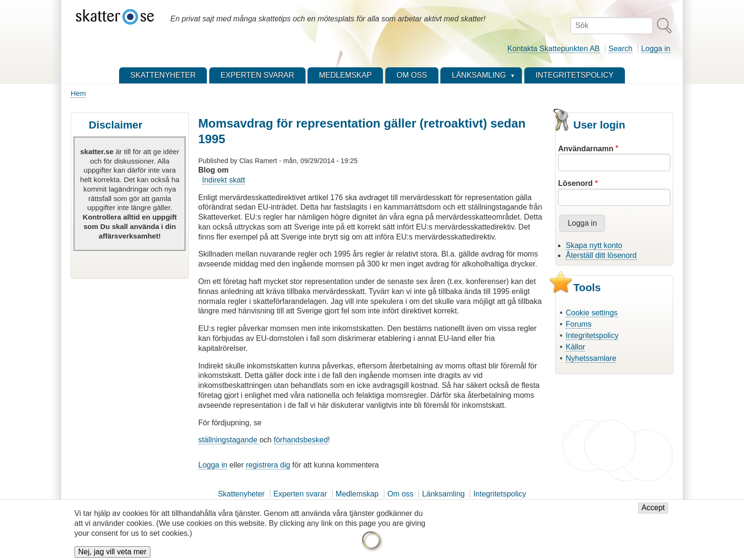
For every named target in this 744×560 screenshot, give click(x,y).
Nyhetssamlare (591, 358)
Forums (578, 324)
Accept (653, 512)
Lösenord (575, 183)
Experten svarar (300, 494)
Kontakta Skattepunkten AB (553, 49)
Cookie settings (591, 313)
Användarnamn (586, 149)
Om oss (400, 494)
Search (620, 49)
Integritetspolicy (592, 335)
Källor (575, 347)
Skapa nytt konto (594, 245)
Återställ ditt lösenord (601, 255)
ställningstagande (229, 440)
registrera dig (268, 465)
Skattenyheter (241, 494)
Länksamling (444, 494)
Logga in (656, 49)
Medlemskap (357, 494)
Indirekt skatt (224, 180)
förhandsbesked (301, 440)
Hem (78, 93)
